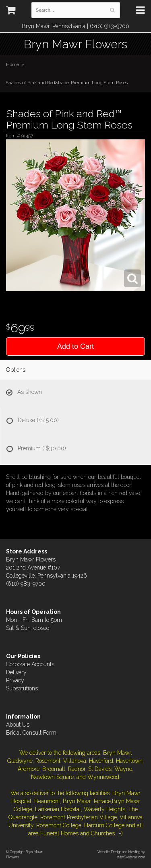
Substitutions (22, 688)
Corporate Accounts (30, 664)
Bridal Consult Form (31, 733)
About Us (18, 725)
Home (12, 64)
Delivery (16, 672)
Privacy (15, 680)
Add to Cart (75, 346)
